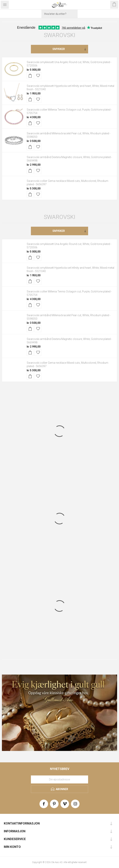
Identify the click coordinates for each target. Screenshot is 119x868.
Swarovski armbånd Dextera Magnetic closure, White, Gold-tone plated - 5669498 (69, 159)
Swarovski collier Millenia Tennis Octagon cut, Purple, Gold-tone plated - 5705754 (69, 111)
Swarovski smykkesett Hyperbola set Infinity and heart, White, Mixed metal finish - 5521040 (70, 88)
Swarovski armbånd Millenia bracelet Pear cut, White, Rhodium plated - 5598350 (69, 135)
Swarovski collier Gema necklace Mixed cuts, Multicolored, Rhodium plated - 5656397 (68, 183)
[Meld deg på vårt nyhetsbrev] (59, 779)
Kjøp (30, 76)
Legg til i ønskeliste (38, 76)
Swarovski (60, 35)
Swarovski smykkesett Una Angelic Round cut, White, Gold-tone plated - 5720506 (69, 64)
